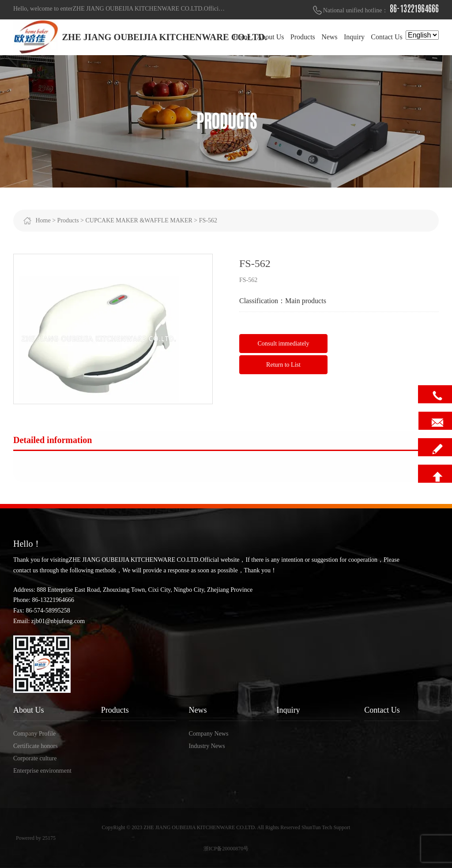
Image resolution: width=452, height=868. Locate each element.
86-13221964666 (414, 9)
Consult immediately (283, 344)
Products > (71, 220)
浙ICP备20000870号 (226, 849)
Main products (306, 301)
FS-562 (208, 220)
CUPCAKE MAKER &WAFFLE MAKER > (142, 220)
